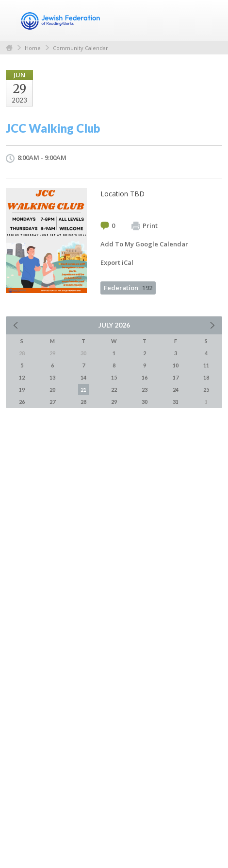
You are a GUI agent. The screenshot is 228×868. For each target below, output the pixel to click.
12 (22, 377)
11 (206, 365)
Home (9, 48)
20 (52, 390)
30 (145, 402)
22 (114, 390)
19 (22, 390)
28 (83, 402)
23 (145, 390)
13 (52, 377)
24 (176, 390)
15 (114, 377)
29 (114, 402)
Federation (128, 288)
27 (52, 402)
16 (145, 377)
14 (83, 377)
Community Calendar (81, 48)
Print (145, 226)
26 (22, 402)
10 (176, 365)
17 (176, 377)
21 (83, 390)
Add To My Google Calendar (144, 244)
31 (176, 402)
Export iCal (117, 262)
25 (206, 390)
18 (206, 377)
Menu (211, 20)
